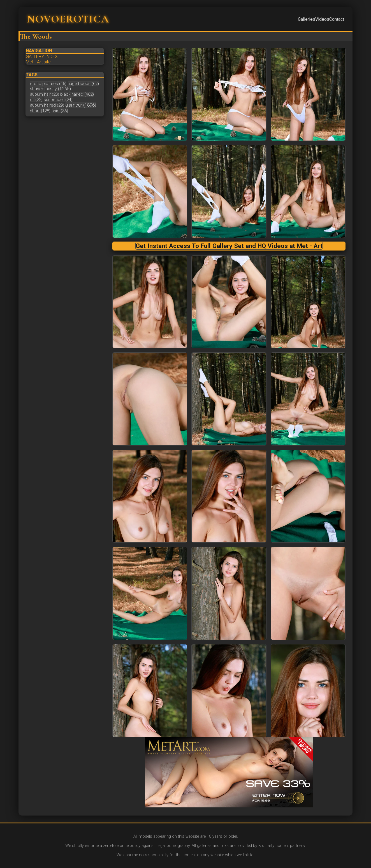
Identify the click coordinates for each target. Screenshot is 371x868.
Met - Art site (38, 62)
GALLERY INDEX (42, 57)
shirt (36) (60, 111)
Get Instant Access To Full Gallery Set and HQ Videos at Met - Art (229, 246)
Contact (337, 19)
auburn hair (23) (45, 94)
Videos (322, 19)
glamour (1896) (81, 105)
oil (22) (36, 100)
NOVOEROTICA (68, 19)
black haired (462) (77, 94)
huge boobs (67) (83, 84)
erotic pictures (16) (48, 84)
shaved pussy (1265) (50, 89)
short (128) (40, 111)
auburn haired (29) (47, 105)
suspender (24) (58, 100)
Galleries (307, 19)
